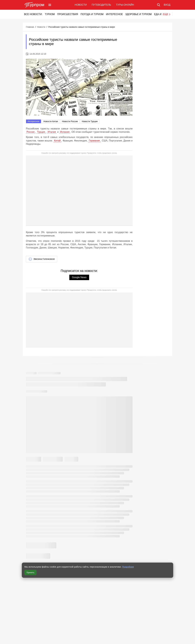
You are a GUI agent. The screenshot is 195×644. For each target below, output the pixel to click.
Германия (94, 141)
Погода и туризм (92, 14)
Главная (30, 27)
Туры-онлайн (125, 5)
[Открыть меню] (50, 5)
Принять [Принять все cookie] (30, 573)
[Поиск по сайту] (159, 5)
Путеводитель (101, 5)
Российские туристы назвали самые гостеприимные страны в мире (82, 27)
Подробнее (128, 567)
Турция (41, 132)
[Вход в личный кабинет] (167, 5)
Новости (81, 5)
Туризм (50, 14)
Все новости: (33, 14)
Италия (52, 132)
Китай (57, 141)
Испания (65, 132)
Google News (79, 277)
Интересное (114, 14)
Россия (30, 132)
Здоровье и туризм (138, 14)
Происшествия (68, 14)
